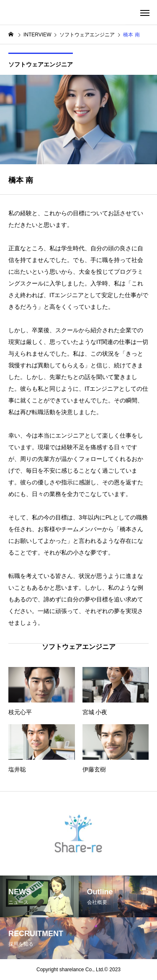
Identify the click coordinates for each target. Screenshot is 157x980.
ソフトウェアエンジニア (41, 64)
